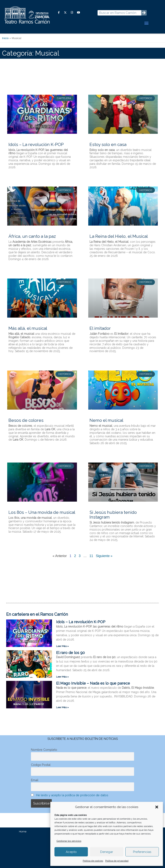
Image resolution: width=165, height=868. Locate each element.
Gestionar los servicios (69, 841)
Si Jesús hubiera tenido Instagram (113, 515)
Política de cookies (93, 861)
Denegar (107, 852)
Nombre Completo (44, 750)
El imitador (100, 328)
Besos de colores (26, 420)
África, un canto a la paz (32, 236)
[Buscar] (144, 13)
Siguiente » (104, 556)
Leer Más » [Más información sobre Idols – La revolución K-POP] (62, 646)
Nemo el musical (106, 420)
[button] (157, 807)
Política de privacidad (117, 861)
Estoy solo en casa (108, 144)
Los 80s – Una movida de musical (42, 512)
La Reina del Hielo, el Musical (119, 236)
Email (35, 780)
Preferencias (142, 852)
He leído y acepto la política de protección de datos (72, 795)
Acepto (71, 852)
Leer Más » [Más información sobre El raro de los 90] (62, 677)
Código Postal (41, 765)
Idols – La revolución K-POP (36, 144)
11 (91, 556)
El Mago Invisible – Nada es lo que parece (93, 683)
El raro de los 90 (70, 653)
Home (23, 832)
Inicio (5, 38)
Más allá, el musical (28, 328)
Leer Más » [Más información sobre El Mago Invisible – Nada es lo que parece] (62, 707)
